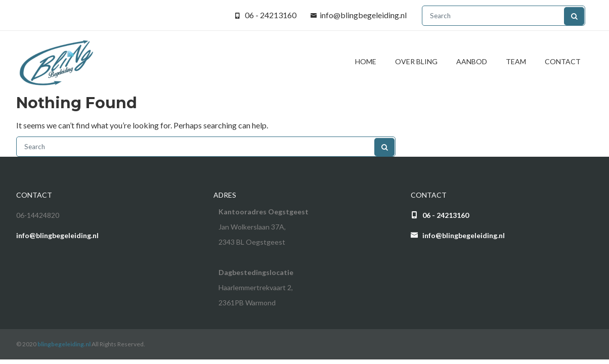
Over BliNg (416, 61)
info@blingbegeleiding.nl (363, 15)
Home (366, 61)
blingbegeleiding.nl (64, 344)
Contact (563, 61)
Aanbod (472, 61)
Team (516, 61)
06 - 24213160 (271, 15)
